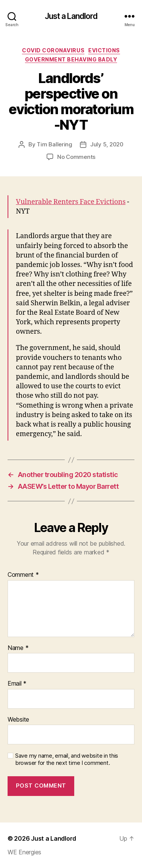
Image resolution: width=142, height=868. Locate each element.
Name (18, 648)
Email (17, 684)
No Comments (76, 157)
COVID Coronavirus (53, 50)
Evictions (104, 50)
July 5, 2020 (107, 144)
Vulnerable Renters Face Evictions (71, 202)
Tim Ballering (55, 144)
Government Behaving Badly (71, 59)
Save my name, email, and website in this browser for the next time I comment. (67, 759)
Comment (23, 575)
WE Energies (24, 852)
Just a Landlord (71, 16)
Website (18, 720)
